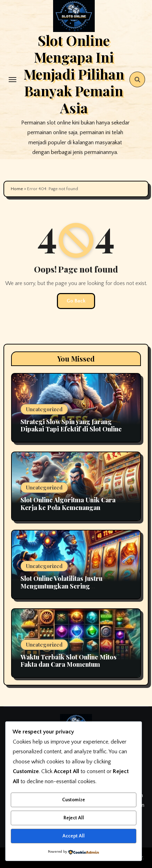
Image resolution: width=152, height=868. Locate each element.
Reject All (74, 818)
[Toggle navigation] (12, 80)
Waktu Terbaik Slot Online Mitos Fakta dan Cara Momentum (69, 661)
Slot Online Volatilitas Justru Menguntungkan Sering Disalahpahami (61, 586)
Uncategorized (44, 409)
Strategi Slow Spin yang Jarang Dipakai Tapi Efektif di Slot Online (71, 425)
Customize (74, 800)
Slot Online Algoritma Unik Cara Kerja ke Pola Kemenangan (68, 504)
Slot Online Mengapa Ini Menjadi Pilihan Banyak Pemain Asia (74, 74)
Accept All (74, 836)
